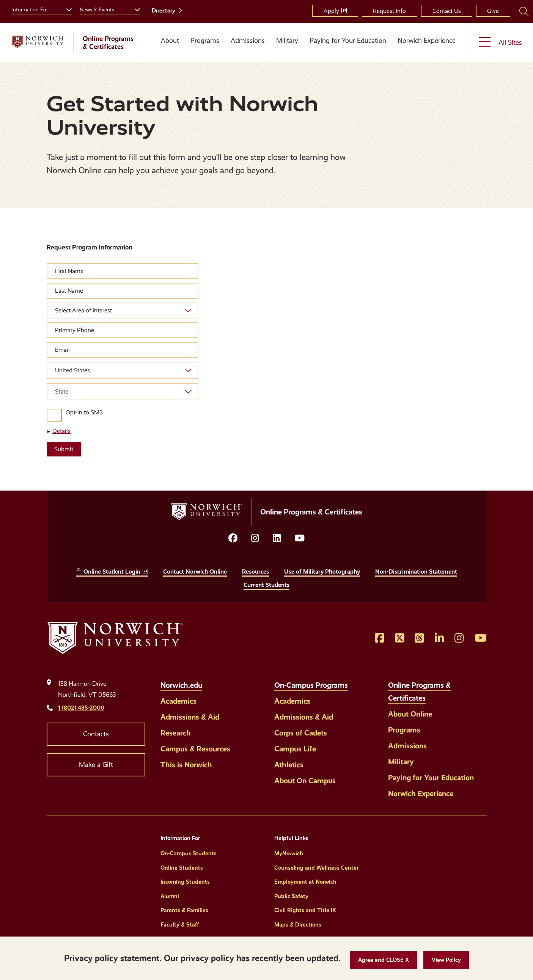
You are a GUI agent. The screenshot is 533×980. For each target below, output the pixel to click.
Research (176, 733)
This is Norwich (186, 765)
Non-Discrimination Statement (416, 572)
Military (287, 41)
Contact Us (447, 11)
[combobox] (123, 370)
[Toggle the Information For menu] (66, 9)
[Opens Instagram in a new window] (459, 638)
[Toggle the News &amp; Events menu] (134, 9)
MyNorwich (289, 853)
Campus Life (295, 749)
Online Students (182, 868)
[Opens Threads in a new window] (419, 638)
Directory (164, 11)
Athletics (289, 765)
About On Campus (305, 781)
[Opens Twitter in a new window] (400, 638)
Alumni (170, 896)
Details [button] (61, 431)
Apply (331, 11)
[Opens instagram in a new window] (255, 538)
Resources (255, 572)
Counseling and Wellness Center (316, 868)
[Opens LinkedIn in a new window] (277, 538)
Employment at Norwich (305, 882)
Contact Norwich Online (195, 572)
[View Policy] (446, 960)
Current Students (266, 585)
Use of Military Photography (322, 572)
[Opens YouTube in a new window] (300, 538)
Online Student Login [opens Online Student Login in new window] (112, 572)
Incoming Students (185, 882)
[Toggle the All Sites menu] (500, 42)
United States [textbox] (72, 370)
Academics (178, 701)
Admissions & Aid (190, 717)
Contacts (96, 734)
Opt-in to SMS (84, 412)
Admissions (248, 41)
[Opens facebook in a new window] (233, 538)
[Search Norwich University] (524, 11)
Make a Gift (96, 765)
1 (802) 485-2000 (81, 708)
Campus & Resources (195, 749)
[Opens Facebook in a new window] (380, 638)
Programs (205, 41)
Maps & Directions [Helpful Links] (298, 925)
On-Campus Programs (311, 685)
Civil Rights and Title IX (305, 910)
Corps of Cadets (301, 733)
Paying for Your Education (348, 41)
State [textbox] (62, 391)
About (170, 41)
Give (493, 11)
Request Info (389, 11)
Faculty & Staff (180, 925)
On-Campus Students (189, 853)
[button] (384, 960)
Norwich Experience (427, 41)
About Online (410, 714)
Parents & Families (184, 910)
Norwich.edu (181, 685)
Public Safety (291, 896)
